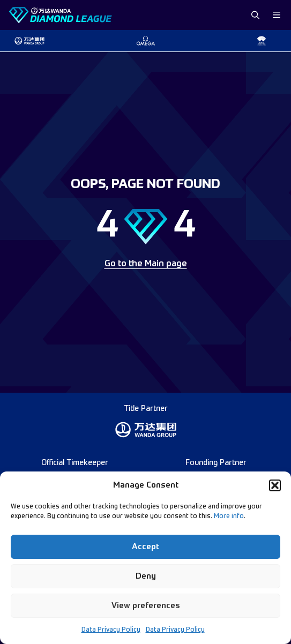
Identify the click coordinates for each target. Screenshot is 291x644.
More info (229, 516)
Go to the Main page (146, 264)
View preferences (146, 606)
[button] (275, 485)
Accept (145, 547)
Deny (146, 576)
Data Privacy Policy (111, 630)
